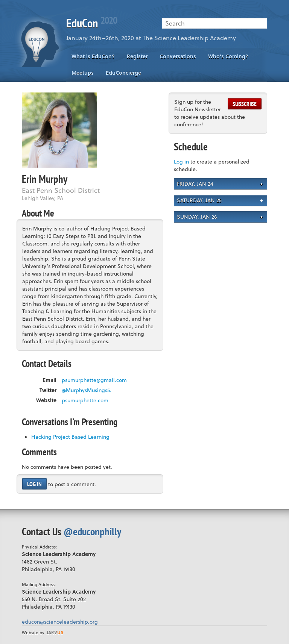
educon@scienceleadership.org (60, 622)
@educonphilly (92, 531)
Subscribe (245, 104)
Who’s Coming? (228, 56)
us (55, 632)
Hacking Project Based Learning (70, 437)
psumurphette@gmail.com (94, 380)
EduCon (92, 23)
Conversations (178, 56)
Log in (34, 484)
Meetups (83, 73)
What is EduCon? (93, 56)
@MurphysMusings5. (87, 390)
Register (137, 56)
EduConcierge (123, 73)
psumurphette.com (85, 400)
